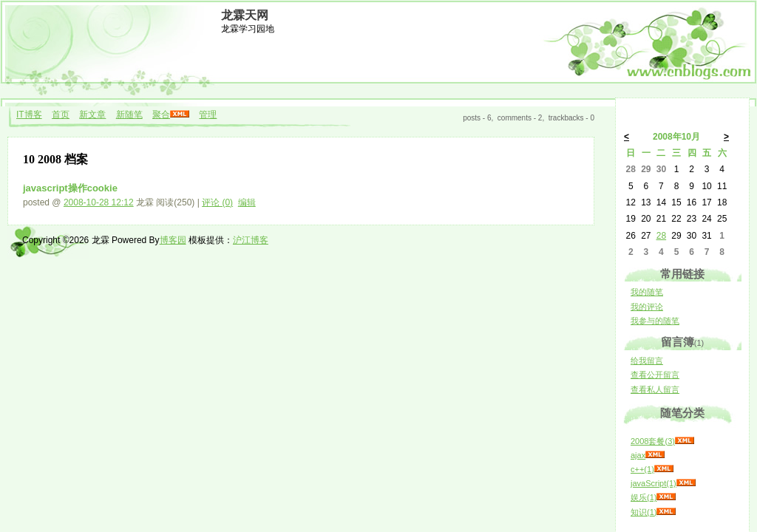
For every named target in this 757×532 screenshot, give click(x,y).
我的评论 (647, 307)
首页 (61, 115)
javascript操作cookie (70, 188)
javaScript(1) (654, 483)
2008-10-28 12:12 (99, 202)
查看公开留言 (655, 375)
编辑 (247, 202)
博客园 (173, 240)
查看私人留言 (655, 389)
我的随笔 (647, 292)
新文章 (92, 115)
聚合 (161, 115)
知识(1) (644, 512)
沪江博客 (251, 240)
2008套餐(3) (653, 441)
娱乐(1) (644, 497)
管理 (208, 115)
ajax (638, 455)
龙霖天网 (245, 15)
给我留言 (647, 361)
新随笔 (129, 115)
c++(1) (642, 469)
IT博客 (29, 115)
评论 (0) (217, 202)
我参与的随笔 (655, 321)
